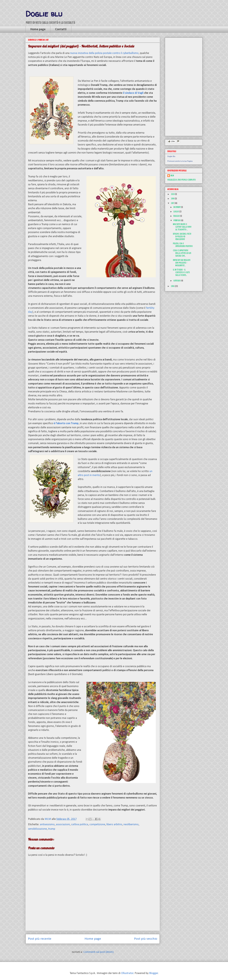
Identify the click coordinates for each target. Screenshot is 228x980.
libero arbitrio (114, 825)
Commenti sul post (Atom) (99, 952)
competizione (97, 825)
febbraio (177, 220)
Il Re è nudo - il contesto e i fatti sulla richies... (181, 272)
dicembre (177, 207)
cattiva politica (80, 825)
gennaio (177, 281)
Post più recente (40, 939)
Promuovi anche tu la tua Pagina (180, 161)
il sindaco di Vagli (134, 93)
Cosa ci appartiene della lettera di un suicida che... (182, 253)
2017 (173, 203)
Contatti (61, 29)
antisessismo (47, 825)
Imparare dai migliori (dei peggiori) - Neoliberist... (182, 263)
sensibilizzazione (37, 829)
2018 (173, 199)
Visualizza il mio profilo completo (181, 180)
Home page (38, 29)
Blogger (154, 973)
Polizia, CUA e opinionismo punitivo (183, 245)
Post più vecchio (146, 939)
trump (52, 829)
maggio (177, 216)
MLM (172, 176)
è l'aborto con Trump (66, 423)
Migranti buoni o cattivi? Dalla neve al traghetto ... (182, 227)
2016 (173, 286)
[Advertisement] (184, 86)
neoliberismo (131, 825)
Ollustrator (127, 973)
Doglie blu (44, 14)
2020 (173, 194)
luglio (176, 212)
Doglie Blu (171, 156)
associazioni (63, 825)
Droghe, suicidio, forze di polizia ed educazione (182, 237)
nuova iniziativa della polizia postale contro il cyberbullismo (104, 53)
